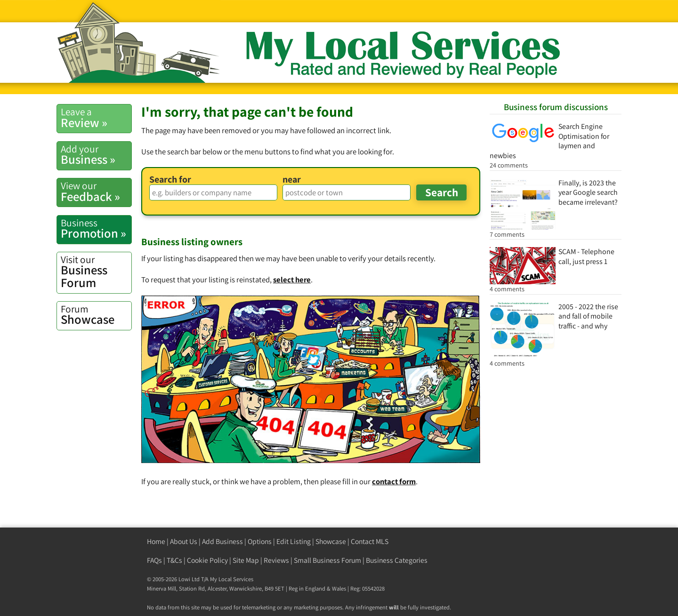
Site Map (246, 560)
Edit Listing (294, 541)
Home (156, 541)
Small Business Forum (327, 560)
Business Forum (96, 272)
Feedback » (96, 192)
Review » (96, 118)
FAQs (154, 560)
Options (260, 541)
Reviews (276, 560)
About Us (184, 541)
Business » (96, 155)
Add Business (222, 541)
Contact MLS (370, 541)
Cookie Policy (207, 560)
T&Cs (174, 560)
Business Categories (397, 560)
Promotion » (96, 229)
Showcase (96, 315)
